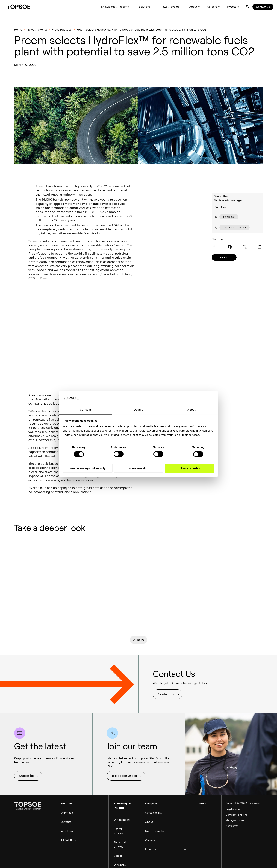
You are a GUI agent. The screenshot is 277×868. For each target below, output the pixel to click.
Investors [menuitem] (233, 7)
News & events (37, 30)
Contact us (263, 7)
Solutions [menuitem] (145, 7)
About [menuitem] (193, 7)
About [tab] (191, 409)
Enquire (224, 257)
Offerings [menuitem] (67, 781)
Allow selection (138, 468)
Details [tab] (139, 409)
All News (139, 608)
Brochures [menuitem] (120, 860)
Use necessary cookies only (88, 468)
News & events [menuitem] (170, 7)
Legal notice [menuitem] (233, 778)
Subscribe (26, 745)
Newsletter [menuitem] (232, 796)
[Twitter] (245, 247)
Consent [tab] (86, 409)
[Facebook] (230, 247)
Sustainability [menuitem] (154, 781)
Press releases (62, 30)
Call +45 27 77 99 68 (235, 228)
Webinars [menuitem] (120, 830)
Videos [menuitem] (118, 822)
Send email (229, 217)
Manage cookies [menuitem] (235, 790)
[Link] (215, 247)
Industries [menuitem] (67, 798)
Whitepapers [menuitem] (122, 788)
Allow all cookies (189, 468)
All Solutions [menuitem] (69, 806)
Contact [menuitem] (201, 772)
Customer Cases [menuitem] (120, 849)
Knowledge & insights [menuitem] (115, 7)
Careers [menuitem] (212, 7)
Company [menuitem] (151, 772)
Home (18, 30)
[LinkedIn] (260, 247)
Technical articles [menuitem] (120, 811)
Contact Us (166, 663)
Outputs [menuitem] (66, 789)
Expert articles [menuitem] (119, 798)
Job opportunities (124, 745)
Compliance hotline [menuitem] (237, 784)
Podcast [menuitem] (119, 839)
